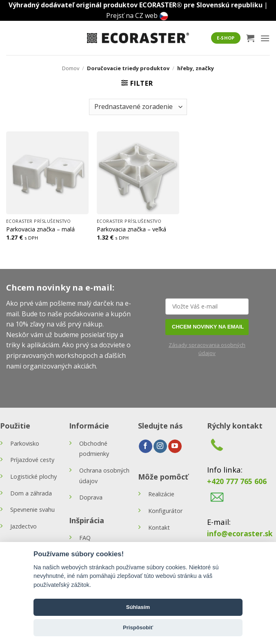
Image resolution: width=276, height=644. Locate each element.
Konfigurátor (165, 511)
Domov (71, 68)
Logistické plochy (33, 476)
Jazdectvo (23, 526)
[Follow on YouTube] (175, 446)
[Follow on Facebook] (146, 446)
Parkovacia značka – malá (40, 229)
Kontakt (159, 527)
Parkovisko (25, 443)
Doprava (91, 497)
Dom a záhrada (31, 493)
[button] (250, 38)
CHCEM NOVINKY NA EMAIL (208, 327)
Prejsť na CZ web (132, 16)
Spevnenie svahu (32, 510)
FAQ (85, 538)
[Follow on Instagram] (160, 446)
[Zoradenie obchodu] (138, 107)
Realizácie (161, 494)
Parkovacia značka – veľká (131, 229)
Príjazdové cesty (32, 460)
